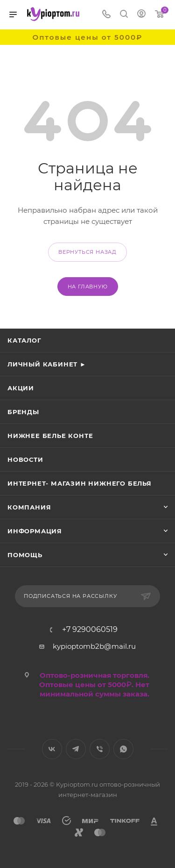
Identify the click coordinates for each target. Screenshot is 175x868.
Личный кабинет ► (47, 364)
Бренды (23, 412)
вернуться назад (87, 252)
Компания (29, 507)
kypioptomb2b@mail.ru (94, 646)
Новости (25, 459)
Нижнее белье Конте (50, 436)
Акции (21, 388)
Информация (35, 531)
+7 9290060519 (90, 630)
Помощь (25, 555)
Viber (100, 749)
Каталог (24, 340)
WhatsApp (123, 749)
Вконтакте (52, 749)
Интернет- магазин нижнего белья (80, 483)
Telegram (76, 749)
